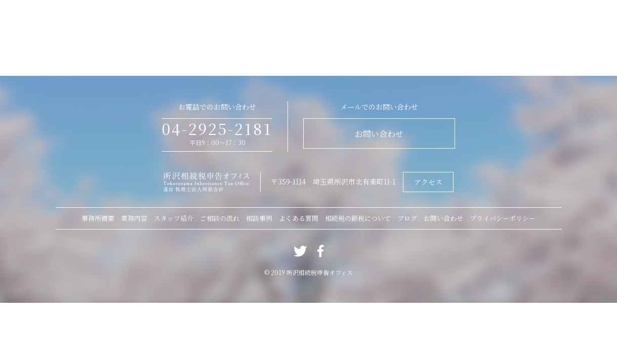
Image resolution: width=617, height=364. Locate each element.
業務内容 (134, 218)
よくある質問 (299, 218)
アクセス (428, 182)
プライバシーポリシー (503, 218)
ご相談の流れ (220, 218)
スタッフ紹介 (174, 218)
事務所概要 (98, 218)
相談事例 (259, 218)
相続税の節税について (358, 218)
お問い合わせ (379, 134)
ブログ (407, 218)
